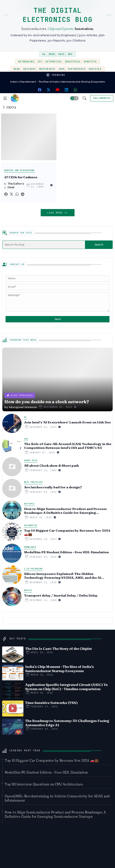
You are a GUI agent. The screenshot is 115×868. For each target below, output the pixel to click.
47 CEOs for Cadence (21, 177)
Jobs (62, 69)
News (17, 69)
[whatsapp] (75, 90)
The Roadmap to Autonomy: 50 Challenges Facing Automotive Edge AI (67, 723)
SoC (70, 54)
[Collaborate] (102, 98)
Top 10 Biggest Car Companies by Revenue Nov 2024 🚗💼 (67, 532)
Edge (52, 54)
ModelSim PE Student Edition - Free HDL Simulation (66, 552)
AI (44, 54)
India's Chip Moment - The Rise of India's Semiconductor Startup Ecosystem (58, 82)
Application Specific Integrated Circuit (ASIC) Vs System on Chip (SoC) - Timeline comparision (66, 687)
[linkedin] (66, 90)
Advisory (30, 69)
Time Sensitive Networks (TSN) (51, 703)
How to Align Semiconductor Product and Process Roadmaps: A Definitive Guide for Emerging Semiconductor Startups (65, 511)
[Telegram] (23, 194)
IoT (40, 62)
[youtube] (57, 90)
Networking (26, 62)
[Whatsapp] (17, 194)
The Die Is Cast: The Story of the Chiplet (58, 649)
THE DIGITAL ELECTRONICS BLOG (57, 15)
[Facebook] (6, 194)
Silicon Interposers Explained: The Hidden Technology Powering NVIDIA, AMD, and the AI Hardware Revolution (63, 576)
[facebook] (40, 90)
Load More (56, 213)
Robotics (90, 62)
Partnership (77, 69)
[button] (74, 98)
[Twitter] (11, 194)
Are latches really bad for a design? (53, 487)
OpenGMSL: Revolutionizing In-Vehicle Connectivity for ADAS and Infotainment (57, 798)
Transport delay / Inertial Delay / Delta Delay (61, 596)
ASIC (62, 54)
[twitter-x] (49, 90)
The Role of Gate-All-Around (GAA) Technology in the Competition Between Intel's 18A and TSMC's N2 (68, 446)
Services (95, 69)
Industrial (73, 62)
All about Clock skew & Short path (52, 466)
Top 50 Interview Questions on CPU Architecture (44, 784)
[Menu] (5, 98)
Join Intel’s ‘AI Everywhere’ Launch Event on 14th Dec (68, 422)
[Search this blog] (44, 245)
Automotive (54, 62)
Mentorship (47, 69)
